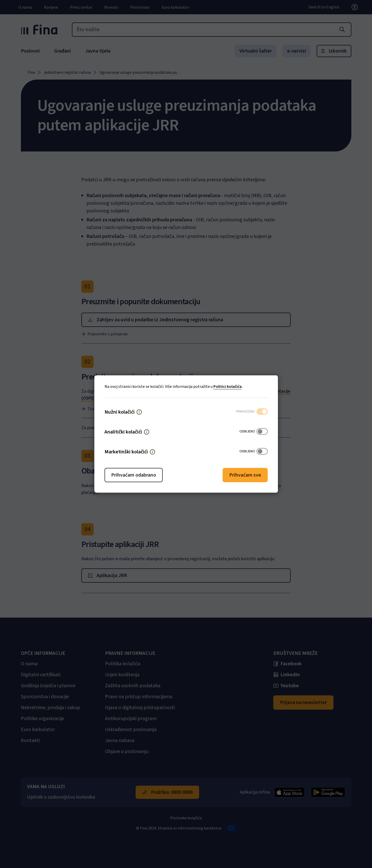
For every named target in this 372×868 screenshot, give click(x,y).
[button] (139, 412)
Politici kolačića (228, 387)
